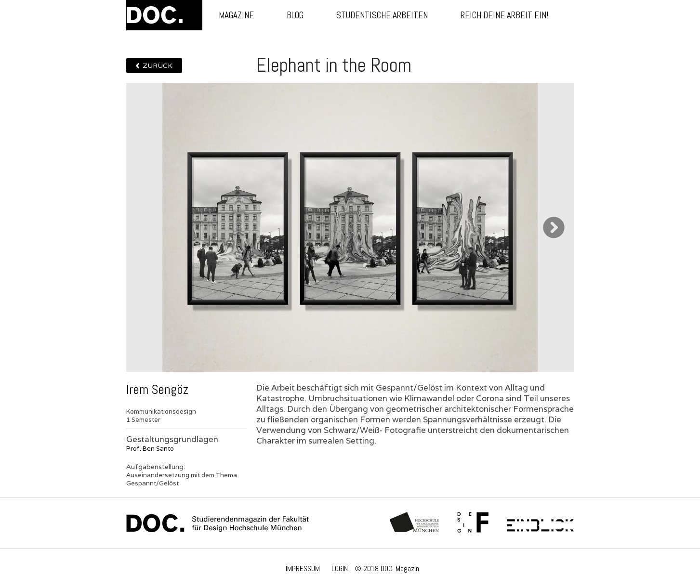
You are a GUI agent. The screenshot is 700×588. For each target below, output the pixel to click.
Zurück (158, 65)
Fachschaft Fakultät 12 (473, 523)
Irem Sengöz (157, 390)
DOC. (164, 15)
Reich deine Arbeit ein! (504, 15)
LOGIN (340, 568)
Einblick (540, 523)
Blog (295, 15)
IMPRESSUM (303, 568)
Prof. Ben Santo (150, 449)
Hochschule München (415, 523)
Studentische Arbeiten (382, 15)
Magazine (236, 15)
